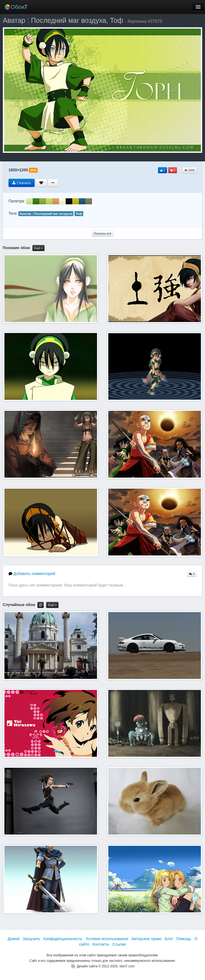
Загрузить (31, 939)
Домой (14, 939)
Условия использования (107, 939)
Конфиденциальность (63, 939)
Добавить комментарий (32, 574)
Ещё (38, 248)
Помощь (184, 939)
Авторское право (147, 939)
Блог (169, 939)
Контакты (101, 944)
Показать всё (102, 233)
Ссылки (119, 944)
